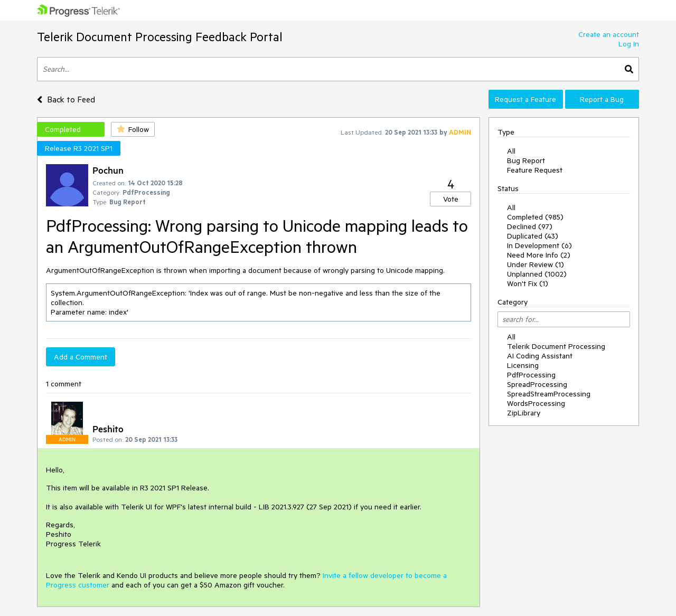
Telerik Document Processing (556, 346)
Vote (451, 199)
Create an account (609, 34)
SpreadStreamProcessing (549, 394)
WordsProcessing (536, 403)
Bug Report (526, 160)
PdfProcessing (531, 375)
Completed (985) (535, 217)
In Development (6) (539, 245)
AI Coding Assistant (540, 356)
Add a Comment (81, 357)
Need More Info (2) (539, 255)
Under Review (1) (536, 264)
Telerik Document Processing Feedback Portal (160, 37)
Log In (629, 44)
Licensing (523, 365)
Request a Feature (525, 99)
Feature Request (535, 170)
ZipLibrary (524, 413)
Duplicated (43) (533, 236)
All (511, 151)
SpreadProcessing (537, 384)
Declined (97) (530, 226)
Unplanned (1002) (537, 274)
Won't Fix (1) (528, 283)
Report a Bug (602, 99)
